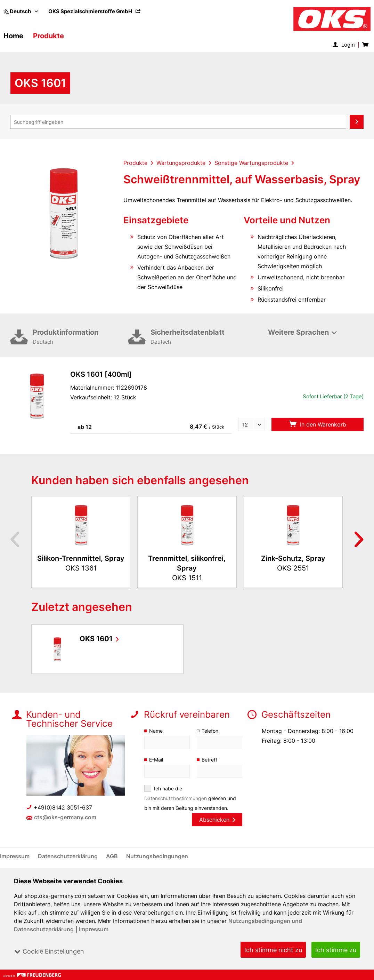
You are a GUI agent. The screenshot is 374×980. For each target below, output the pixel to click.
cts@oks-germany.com (66, 817)
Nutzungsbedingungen (157, 856)
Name (156, 731)
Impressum (93, 929)
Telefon (210, 731)
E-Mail (156, 760)
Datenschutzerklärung (69, 856)
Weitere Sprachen (298, 332)
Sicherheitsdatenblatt (198, 337)
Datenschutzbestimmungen (176, 798)
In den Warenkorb (318, 424)
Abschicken (217, 820)
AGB (113, 856)
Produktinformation (80, 337)
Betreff (209, 760)
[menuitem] (95, 11)
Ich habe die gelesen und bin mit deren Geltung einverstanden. (190, 798)
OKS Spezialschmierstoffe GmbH (95, 11)
